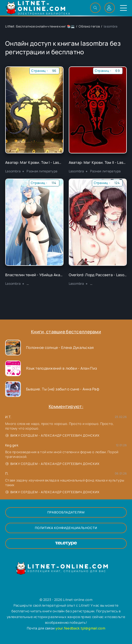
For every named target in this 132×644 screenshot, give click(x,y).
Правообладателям (66, 512)
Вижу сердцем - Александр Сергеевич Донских (52, 435)
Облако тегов (89, 26)
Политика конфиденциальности (66, 528)
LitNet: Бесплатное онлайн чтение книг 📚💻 (40, 26)
